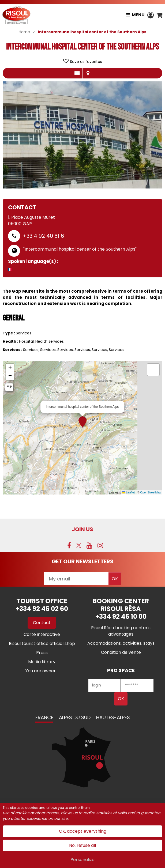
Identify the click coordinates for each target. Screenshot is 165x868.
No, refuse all (82, 845)
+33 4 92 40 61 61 (44, 236)
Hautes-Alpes (113, 717)
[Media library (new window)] (42, 662)
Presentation (77, 73)
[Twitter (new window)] (79, 545)
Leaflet (128, 492)
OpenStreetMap (151, 492)
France (44, 717)
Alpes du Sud (75, 717)
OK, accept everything (83, 831)
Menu (138, 15)
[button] (159, 15)
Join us (82, 529)
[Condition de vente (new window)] (121, 652)
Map (88, 73)
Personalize (82, 860)
